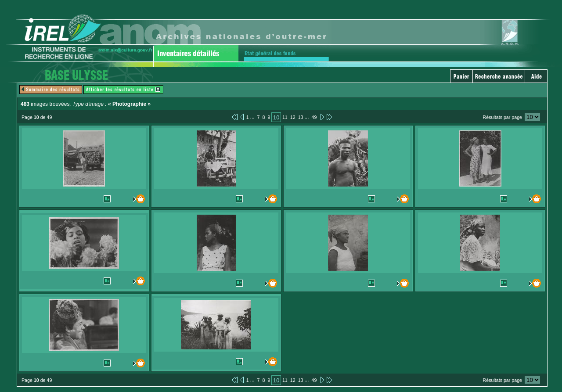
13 (301, 117)
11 (285, 117)
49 (314, 117)
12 (293, 117)
